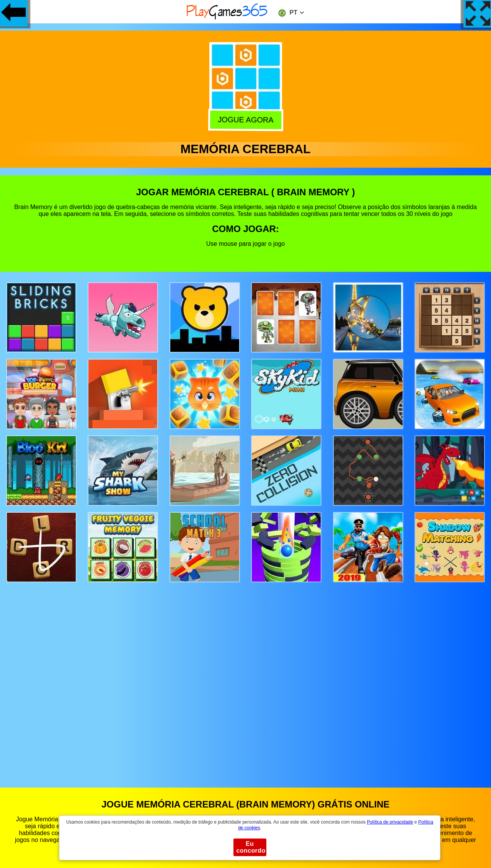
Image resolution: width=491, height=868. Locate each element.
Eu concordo (251, 847)
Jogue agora (245, 120)
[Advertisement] (246, 678)
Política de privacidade (390, 822)
